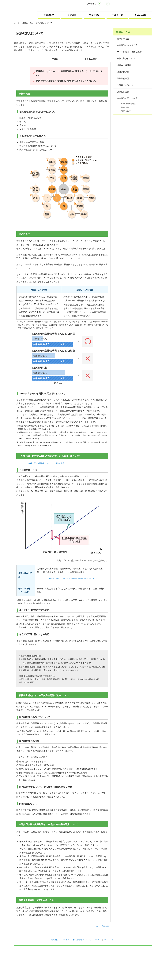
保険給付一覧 (123, 79)
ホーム (17, 23)
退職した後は (123, 92)
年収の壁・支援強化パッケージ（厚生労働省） (47, 463)
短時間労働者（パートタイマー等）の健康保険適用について (73, 578)
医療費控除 (125, 107)
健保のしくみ (28, 23)
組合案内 (55, 940)
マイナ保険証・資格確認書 (129, 52)
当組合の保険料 (124, 65)
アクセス (66, 940)
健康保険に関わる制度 (127, 98)
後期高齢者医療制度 (128, 104)
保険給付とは (123, 72)
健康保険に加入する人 (127, 45)
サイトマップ (110, 940)
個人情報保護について (82, 940)
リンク (98, 940)
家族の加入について (126, 59)
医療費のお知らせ (125, 85)
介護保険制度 (126, 111)
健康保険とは (123, 39)
